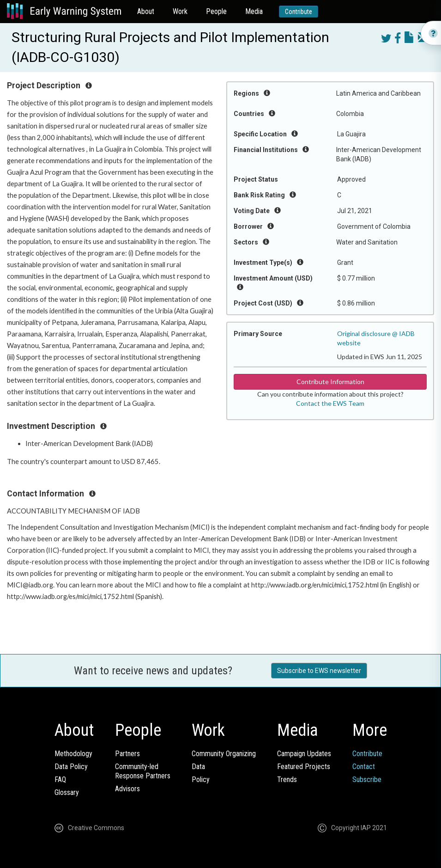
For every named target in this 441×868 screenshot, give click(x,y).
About (146, 11)
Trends (287, 779)
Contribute (299, 12)
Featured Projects (304, 767)
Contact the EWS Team (330, 403)
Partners (127, 754)
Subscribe (367, 779)
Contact (364, 767)
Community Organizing (224, 754)
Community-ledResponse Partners (143, 771)
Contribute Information (330, 382)
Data (198, 767)
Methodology (73, 754)
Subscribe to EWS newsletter (319, 671)
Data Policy (71, 767)
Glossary (67, 792)
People (216, 11)
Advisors (127, 789)
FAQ (60, 779)
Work (180, 11)
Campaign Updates (304, 754)
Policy (201, 779)
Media (254, 11)
